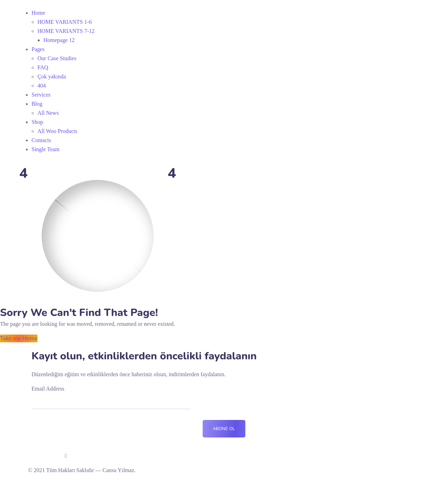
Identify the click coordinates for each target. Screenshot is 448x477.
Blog (37, 104)
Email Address (48, 389)
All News (48, 113)
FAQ (43, 67)
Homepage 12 (59, 40)
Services (41, 95)
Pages (38, 49)
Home (38, 13)
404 (42, 86)
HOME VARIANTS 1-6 (65, 22)
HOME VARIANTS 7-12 (66, 31)
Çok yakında (52, 76)
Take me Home (19, 338)
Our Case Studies (57, 58)
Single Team (45, 149)
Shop (37, 122)
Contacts (41, 140)
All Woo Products (57, 131)
